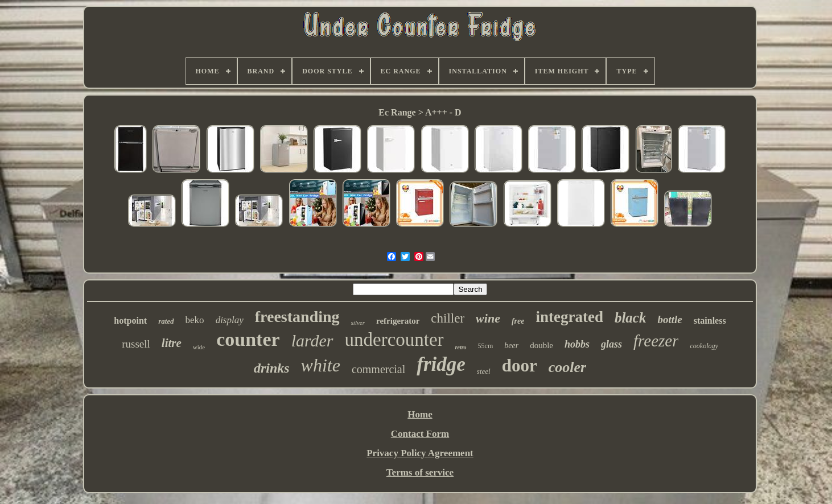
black (631, 318)
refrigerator (398, 321)
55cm (486, 346)
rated (166, 321)
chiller (448, 318)
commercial (378, 369)
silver (358, 323)
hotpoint (130, 321)
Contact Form (420, 434)
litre (172, 343)
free (518, 321)
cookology (704, 346)
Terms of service (420, 472)
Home (420, 414)
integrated (569, 317)
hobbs (577, 344)
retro (461, 347)
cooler (567, 367)
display (230, 320)
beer (511, 346)
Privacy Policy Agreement (420, 453)
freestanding (297, 317)
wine (488, 318)
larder (312, 340)
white (321, 365)
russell (136, 344)
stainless (710, 321)
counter (248, 339)
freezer (656, 341)
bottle (670, 319)
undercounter (394, 340)
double (541, 345)
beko (195, 320)
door (520, 365)
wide (199, 347)
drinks (272, 368)
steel (484, 371)
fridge (441, 364)
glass (611, 344)
